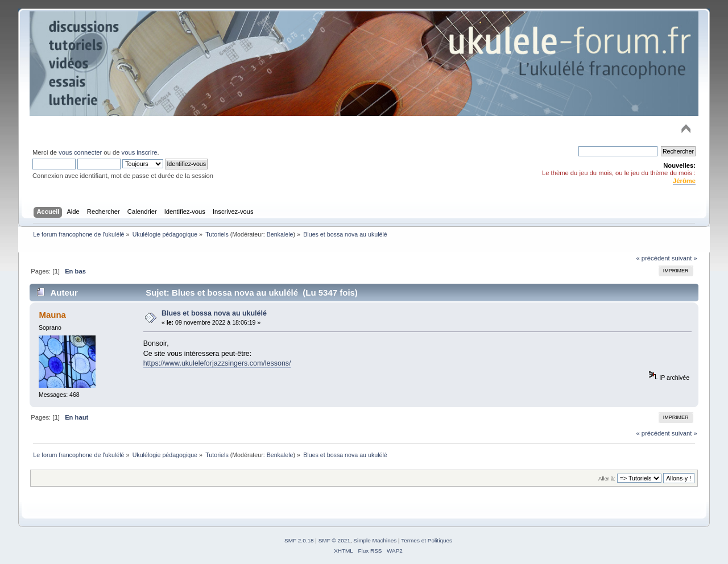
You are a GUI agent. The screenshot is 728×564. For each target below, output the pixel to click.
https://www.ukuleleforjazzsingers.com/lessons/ (217, 363)
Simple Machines (375, 540)
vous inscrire (140, 152)
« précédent (653, 258)
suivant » (684, 258)
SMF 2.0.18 (299, 540)
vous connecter (80, 152)
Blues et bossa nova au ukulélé (214, 313)
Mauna (52, 315)
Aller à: (607, 478)
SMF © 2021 (334, 540)
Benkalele (280, 234)
